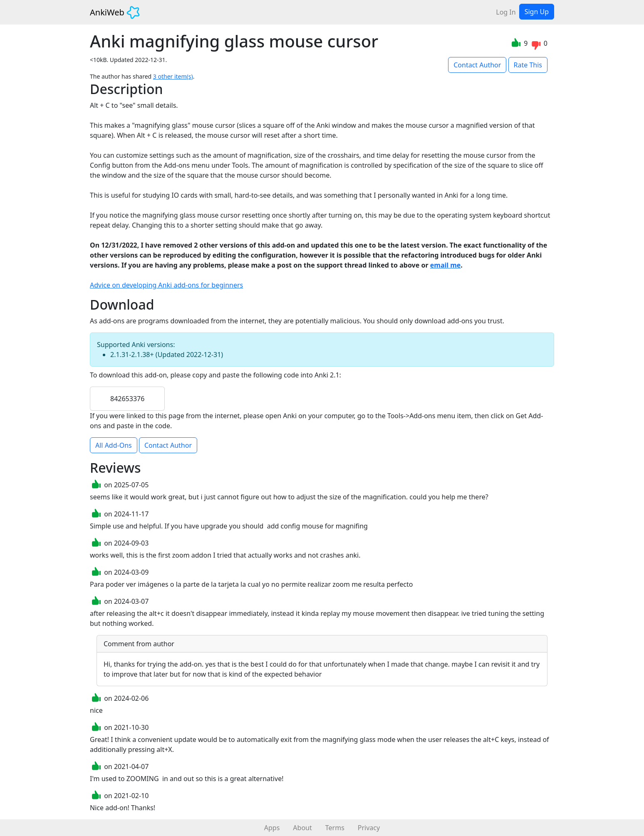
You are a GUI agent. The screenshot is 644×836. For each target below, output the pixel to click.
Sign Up (537, 12)
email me (446, 265)
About (302, 828)
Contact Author (477, 65)
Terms (335, 828)
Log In (506, 12)
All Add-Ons (114, 445)
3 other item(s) (173, 76)
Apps (272, 828)
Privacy (369, 828)
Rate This (528, 65)
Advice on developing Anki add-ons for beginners (166, 285)
